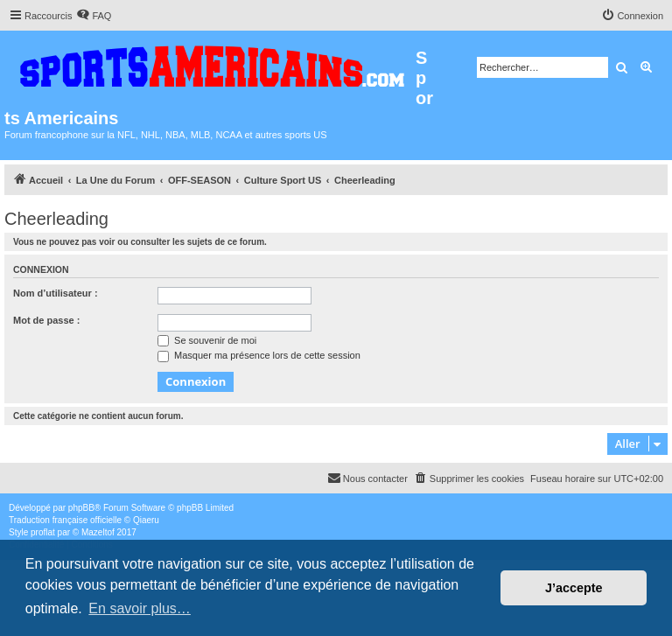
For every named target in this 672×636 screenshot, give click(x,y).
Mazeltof (98, 532)
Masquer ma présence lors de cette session (259, 355)
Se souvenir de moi (207, 340)
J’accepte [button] (574, 588)
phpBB (81, 508)
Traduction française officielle (65, 520)
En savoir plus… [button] (140, 608)
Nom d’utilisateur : (56, 293)
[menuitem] (94, 16)
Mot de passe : (46, 320)
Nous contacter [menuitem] (367, 478)
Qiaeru (146, 520)
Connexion (41, 269)
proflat (43, 532)
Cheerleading (56, 219)
